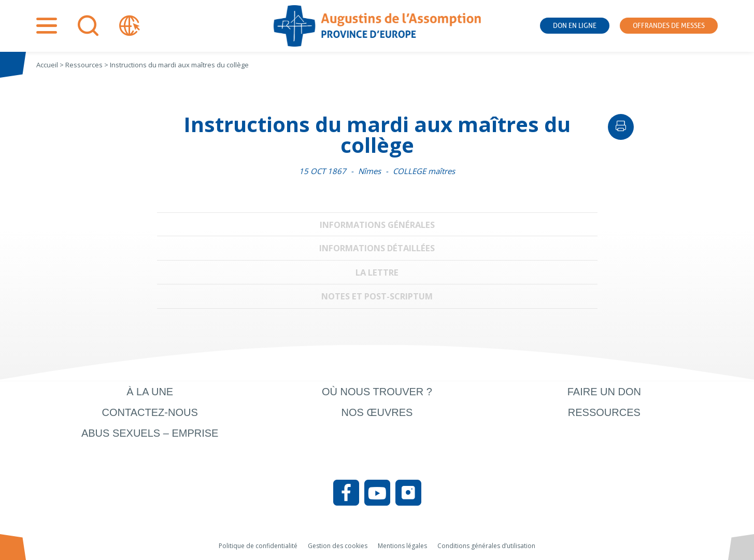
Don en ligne (575, 26)
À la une (150, 392)
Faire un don (604, 392)
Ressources (604, 412)
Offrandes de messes (669, 26)
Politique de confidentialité (258, 546)
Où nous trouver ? (377, 392)
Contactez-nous (150, 412)
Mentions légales (402, 546)
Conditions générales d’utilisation (486, 546)
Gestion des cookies (338, 546)
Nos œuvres (377, 412)
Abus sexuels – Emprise (150, 433)
